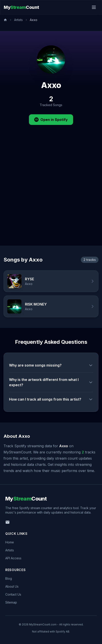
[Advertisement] (51, 192)
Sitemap (11, 602)
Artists (18, 20)
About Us (12, 586)
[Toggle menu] (94, 7)
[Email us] (8, 522)
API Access (13, 558)
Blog (9, 578)
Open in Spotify (51, 120)
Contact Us (13, 594)
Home (10, 542)
